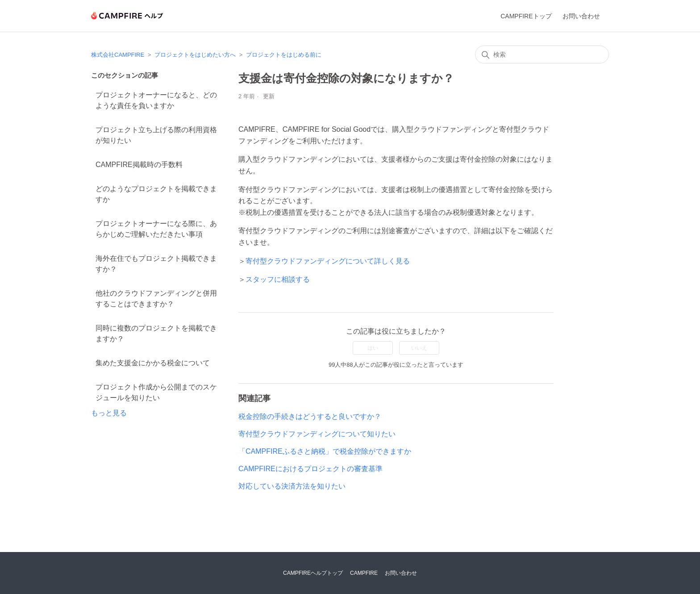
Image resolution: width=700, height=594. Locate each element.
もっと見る (109, 413)
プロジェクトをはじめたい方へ (195, 55)
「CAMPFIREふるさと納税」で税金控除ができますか (325, 451)
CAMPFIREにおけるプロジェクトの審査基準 (310, 469)
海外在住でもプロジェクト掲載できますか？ (156, 264)
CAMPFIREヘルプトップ (313, 573)
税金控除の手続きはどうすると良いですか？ (310, 416)
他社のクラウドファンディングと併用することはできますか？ (156, 299)
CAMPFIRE (364, 573)
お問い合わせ (581, 16)
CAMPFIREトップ (526, 16)
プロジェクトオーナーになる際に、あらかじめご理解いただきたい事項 (156, 229)
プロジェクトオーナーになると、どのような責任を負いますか (156, 100)
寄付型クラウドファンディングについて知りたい (317, 434)
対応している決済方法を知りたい (292, 486)
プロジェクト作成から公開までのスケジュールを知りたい (156, 392)
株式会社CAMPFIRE (118, 55)
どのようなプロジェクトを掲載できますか (156, 194)
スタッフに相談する (278, 279)
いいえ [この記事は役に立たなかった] (419, 348)
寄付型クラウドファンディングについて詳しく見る (328, 261)
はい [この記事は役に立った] (373, 348)
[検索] (542, 54)
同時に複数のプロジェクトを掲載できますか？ (156, 333)
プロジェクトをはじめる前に (284, 55)
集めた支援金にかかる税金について (153, 363)
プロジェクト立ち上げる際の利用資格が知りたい (156, 135)
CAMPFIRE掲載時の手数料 (139, 165)
